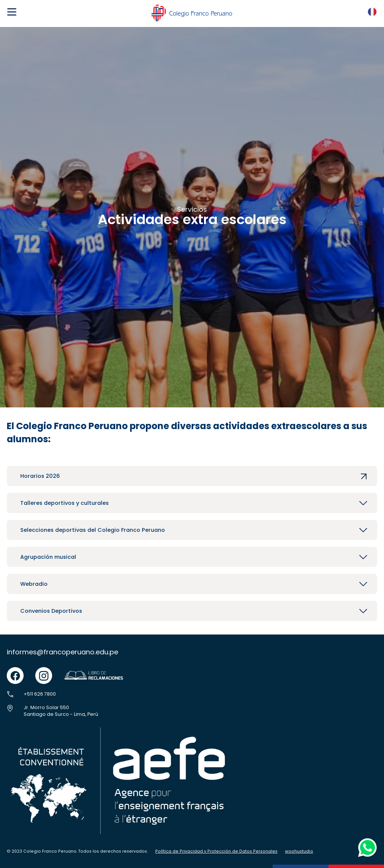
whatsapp (366, 840)
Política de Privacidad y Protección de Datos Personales (216, 851)
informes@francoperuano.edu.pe (62, 652)
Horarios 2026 (40, 476)
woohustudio (299, 851)
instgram (44, 671)
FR (370, 10)
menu (12, 9)
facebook (15, 671)
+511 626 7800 (40, 694)
